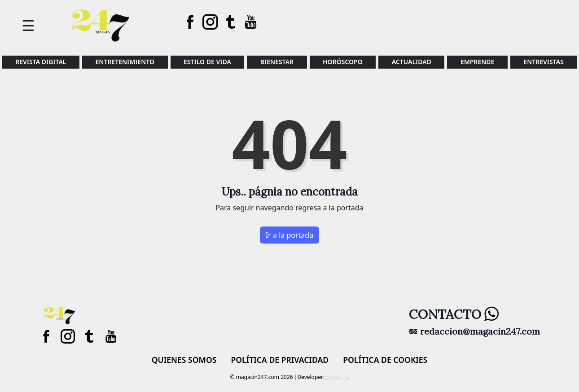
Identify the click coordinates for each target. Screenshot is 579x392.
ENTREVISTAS (544, 62)
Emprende (477, 62)
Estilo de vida (207, 62)
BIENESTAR (277, 62)
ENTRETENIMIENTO (125, 62)
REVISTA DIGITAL (41, 62)
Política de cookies (385, 360)
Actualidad (412, 62)
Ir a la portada (289, 235)
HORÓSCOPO (343, 62)
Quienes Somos (184, 360)
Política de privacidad (280, 360)
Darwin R (336, 377)
